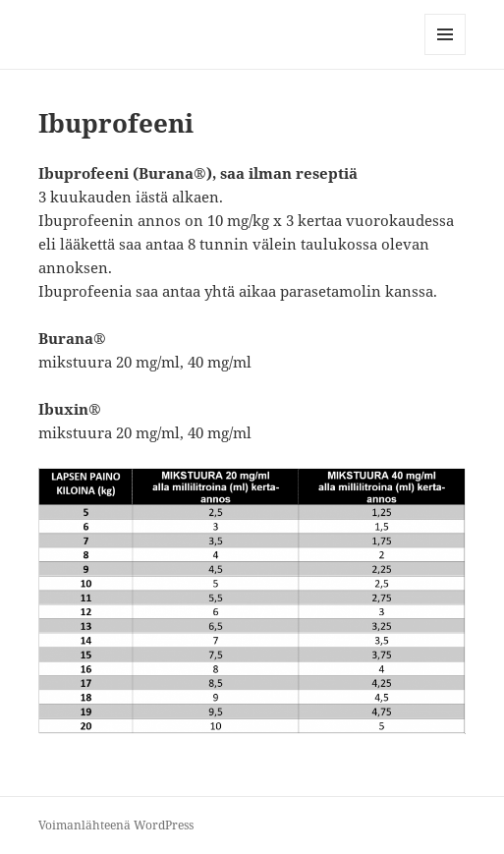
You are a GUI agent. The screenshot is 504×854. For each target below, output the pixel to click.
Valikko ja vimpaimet (446, 55)
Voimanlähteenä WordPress (116, 825)
